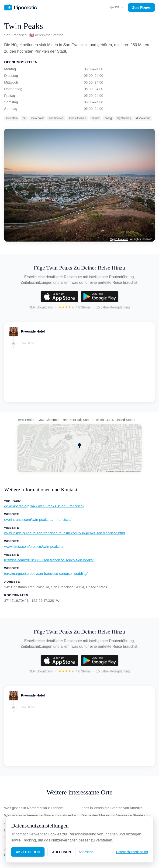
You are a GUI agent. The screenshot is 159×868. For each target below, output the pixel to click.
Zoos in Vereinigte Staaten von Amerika (112, 808)
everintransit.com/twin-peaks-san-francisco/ (38, 520)
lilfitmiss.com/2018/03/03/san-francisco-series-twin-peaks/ (49, 560)
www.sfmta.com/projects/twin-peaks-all (34, 547)
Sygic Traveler (119, 239)
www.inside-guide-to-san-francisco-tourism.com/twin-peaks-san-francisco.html (65, 533)
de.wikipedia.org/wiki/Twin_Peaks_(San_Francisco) (44, 506)
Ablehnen (62, 852)
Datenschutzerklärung (132, 852)
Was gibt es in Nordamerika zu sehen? (34, 808)
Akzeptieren (28, 852)
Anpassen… (87, 852)
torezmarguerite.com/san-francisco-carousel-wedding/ (46, 574)
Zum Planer (141, 7)
